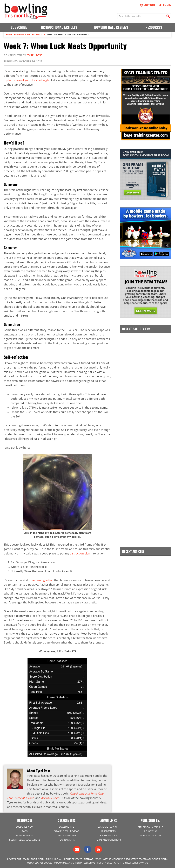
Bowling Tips (67, 827)
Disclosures (108, 831)
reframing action (43, 580)
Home (9, 35)
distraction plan (80, 553)
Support (147, 5)
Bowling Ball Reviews (67, 831)
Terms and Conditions (108, 840)
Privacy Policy (109, 835)
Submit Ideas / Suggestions (25, 840)
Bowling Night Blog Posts (29, 35)
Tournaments (67, 840)
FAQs (25, 831)
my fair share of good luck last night (27, 80)
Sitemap (88, 859)
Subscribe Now (25, 827)
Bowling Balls (25, 835)
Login (165, 5)
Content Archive (67, 835)
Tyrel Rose (35, 55)
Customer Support (109, 827)
